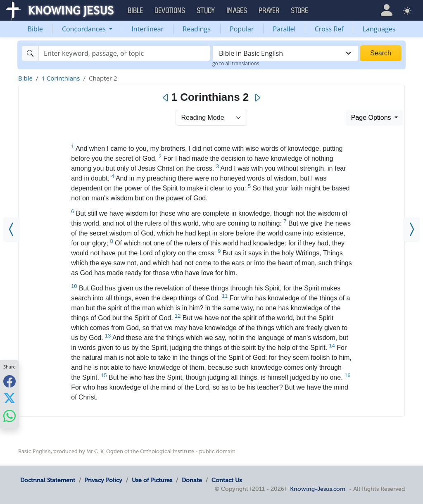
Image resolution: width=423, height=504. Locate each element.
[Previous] (166, 98)
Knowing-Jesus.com (318, 489)
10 (74, 286)
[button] (386, 10)
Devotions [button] (170, 11)
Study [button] (206, 11)
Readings (197, 29)
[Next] (257, 98)
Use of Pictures (152, 480)
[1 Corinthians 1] (12, 229)
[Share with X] (10, 398)
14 (332, 346)
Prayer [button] (269, 11)
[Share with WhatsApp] (10, 416)
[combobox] (285, 53)
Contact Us (227, 480)
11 (225, 296)
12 (178, 316)
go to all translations (236, 63)
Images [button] (237, 11)
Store (300, 11)
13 (108, 336)
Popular (242, 29)
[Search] (125, 53)
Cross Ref (329, 29)
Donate (192, 480)
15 (104, 375)
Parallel (284, 29)
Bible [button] (136, 11)
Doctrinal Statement (48, 480)
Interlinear (147, 29)
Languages (379, 29)
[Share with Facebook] (10, 381)
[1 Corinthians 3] (411, 229)
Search (381, 53)
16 (347, 375)
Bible (35, 29)
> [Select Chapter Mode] (211, 118)
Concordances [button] (85, 29)
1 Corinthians (61, 78)
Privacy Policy (103, 480)
